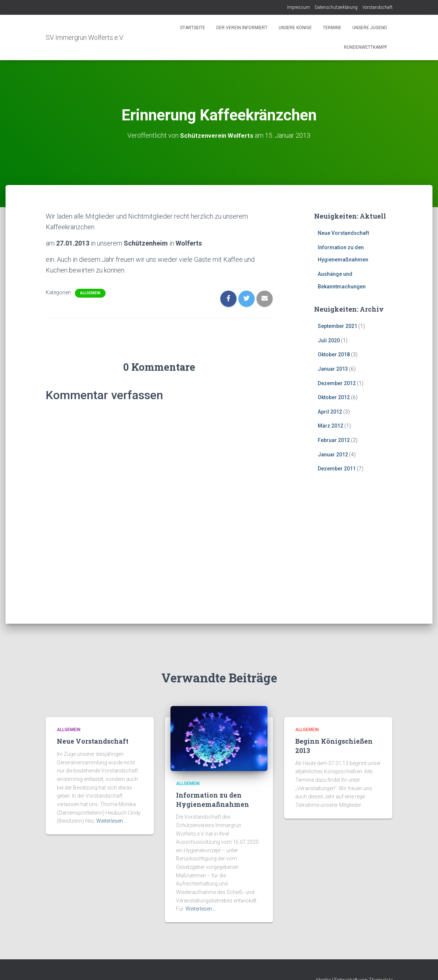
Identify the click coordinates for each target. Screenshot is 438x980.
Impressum (299, 7)
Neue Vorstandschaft (343, 233)
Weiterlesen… (111, 820)
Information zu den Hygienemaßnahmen (211, 800)
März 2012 (330, 426)
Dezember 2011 (337, 469)
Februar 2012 (334, 440)
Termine (332, 28)
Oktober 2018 (334, 354)
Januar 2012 (333, 454)
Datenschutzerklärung (336, 7)
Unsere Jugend (370, 28)
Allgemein (90, 293)
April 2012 (330, 412)
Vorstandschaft (377, 7)
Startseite (193, 28)
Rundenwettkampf (365, 47)
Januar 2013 (333, 369)
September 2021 (337, 326)
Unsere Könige (295, 28)
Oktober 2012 (334, 397)
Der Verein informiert (242, 28)
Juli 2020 (329, 340)
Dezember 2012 (337, 383)
